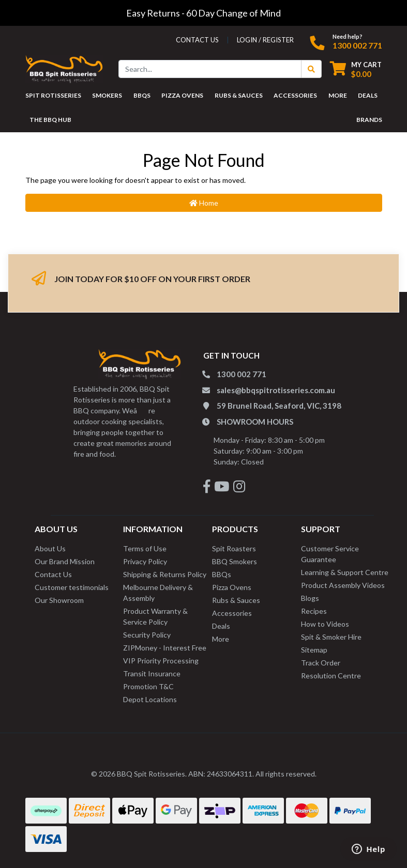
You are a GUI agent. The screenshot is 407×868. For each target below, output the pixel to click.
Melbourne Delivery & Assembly (158, 593)
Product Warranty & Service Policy (155, 616)
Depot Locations (150, 699)
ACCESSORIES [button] (295, 95)
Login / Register (265, 40)
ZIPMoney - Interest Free (165, 648)
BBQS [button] (142, 95)
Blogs (310, 598)
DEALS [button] (368, 95)
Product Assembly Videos (343, 585)
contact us (197, 40)
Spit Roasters (234, 548)
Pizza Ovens (232, 587)
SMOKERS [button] (107, 95)
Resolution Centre (331, 676)
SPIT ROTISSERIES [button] (53, 95)
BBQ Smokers (235, 561)
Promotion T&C (148, 686)
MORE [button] (338, 95)
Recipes (314, 611)
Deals (221, 626)
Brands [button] (369, 120)
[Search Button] (311, 69)
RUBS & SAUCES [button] (239, 95)
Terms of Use (145, 548)
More (221, 639)
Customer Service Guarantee (330, 554)
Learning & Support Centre (345, 572)
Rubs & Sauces (236, 600)
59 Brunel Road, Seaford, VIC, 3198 (279, 406)
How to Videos (325, 624)
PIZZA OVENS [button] (182, 95)
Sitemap (314, 650)
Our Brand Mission (65, 561)
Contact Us (53, 574)
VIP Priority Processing (161, 661)
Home (204, 203)
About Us (50, 548)
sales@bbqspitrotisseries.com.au (276, 390)
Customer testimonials (72, 587)
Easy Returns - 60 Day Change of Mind (203, 13)
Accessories (232, 613)
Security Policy (147, 635)
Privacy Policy (145, 561)
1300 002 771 (357, 45)
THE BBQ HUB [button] (50, 120)
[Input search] (210, 69)
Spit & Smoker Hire (331, 637)
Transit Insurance (152, 673)
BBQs (222, 574)
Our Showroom (59, 600)
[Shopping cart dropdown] (356, 69)
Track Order (321, 663)
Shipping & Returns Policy (165, 574)
